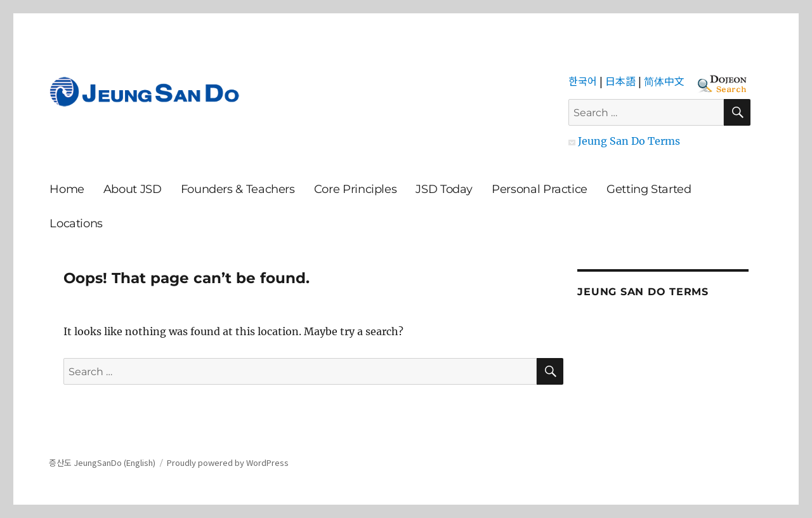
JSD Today (444, 189)
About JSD (133, 189)
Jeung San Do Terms (624, 141)
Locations (76, 223)
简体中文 (664, 81)
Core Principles (356, 189)
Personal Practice (540, 189)
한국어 (583, 81)
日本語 (620, 81)
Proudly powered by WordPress (228, 462)
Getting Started (649, 189)
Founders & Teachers (238, 189)
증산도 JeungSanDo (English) (102, 462)
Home (67, 189)
